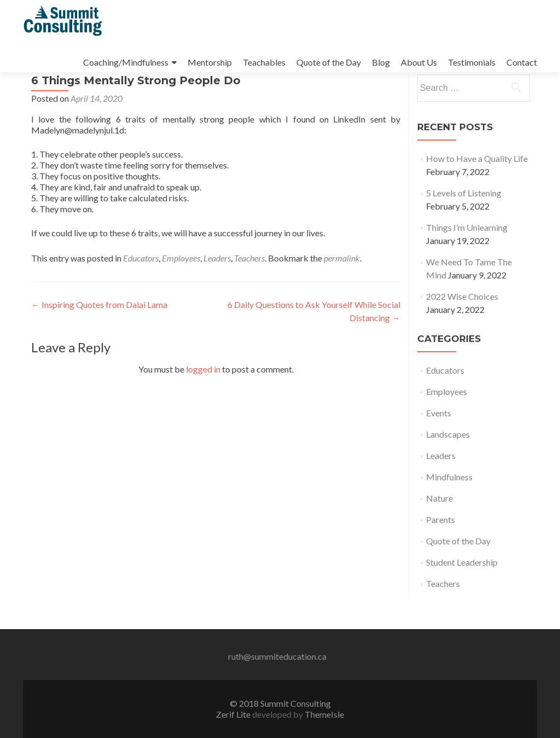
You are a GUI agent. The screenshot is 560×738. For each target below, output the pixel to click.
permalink (342, 289)
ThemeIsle (324, 714)
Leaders (217, 289)
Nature (439, 529)
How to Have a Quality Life (477, 189)
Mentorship (210, 62)
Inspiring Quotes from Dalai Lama (99, 335)
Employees (181, 289)
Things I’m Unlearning (467, 258)
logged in (203, 400)
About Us (419, 62)
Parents (441, 550)
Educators (141, 289)
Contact (522, 62)
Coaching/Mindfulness (126, 62)
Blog (381, 62)
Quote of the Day (329, 62)
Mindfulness (449, 507)
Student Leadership (462, 593)
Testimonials (472, 62)
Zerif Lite (234, 714)
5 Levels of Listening (464, 223)
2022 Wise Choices (462, 327)
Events (439, 443)
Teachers (249, 289)
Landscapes (448, 465)
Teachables (264, 62)
